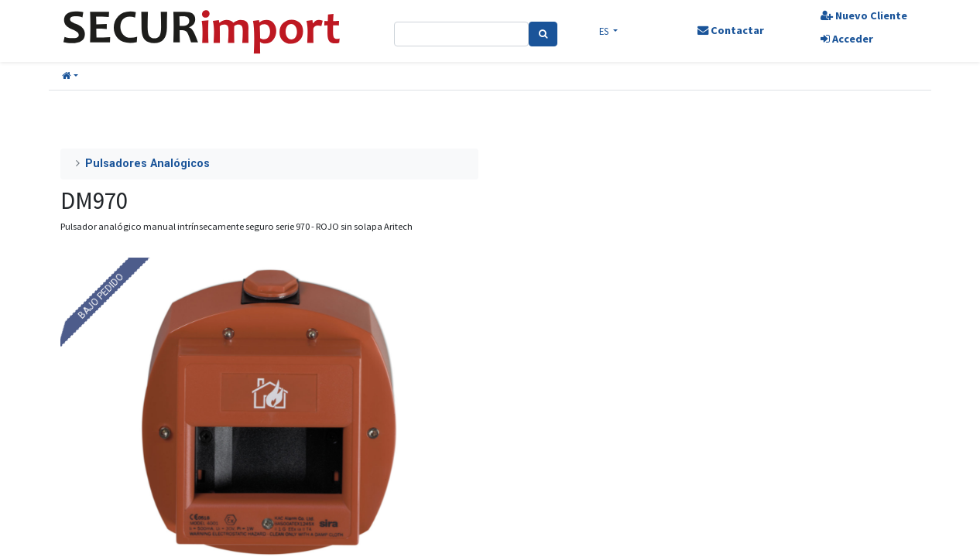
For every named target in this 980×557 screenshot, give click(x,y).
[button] (70, 76)
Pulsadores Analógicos (147, 164)
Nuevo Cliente (864, 15)
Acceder (847, 39)
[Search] (543, 34)
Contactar (731, 30)
